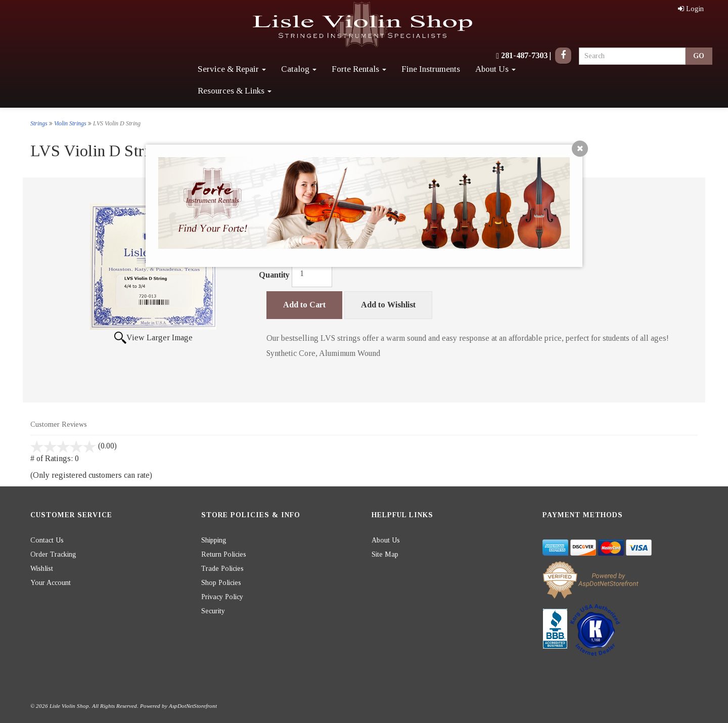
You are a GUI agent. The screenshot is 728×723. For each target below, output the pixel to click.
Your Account (51, 583)
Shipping (214, 540)
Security (213, 611)
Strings (39, 123)
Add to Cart (304, 305)
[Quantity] (312, 274)
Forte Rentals (359, 69)
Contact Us (47, 540)
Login (691, 9)
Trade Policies (222, 569)
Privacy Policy (222, 597)
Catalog (299, 69)
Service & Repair (232, 69)
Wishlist (42, 569)
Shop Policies (221, 583)
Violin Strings (70, 123)
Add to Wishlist (388, 305)
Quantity (274, 275)
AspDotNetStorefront (193, 706)
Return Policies (224, 554)
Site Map (385, 554)
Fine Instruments (431, 69)
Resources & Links (235, 91)
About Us (495, 69)
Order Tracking (53, 554)
